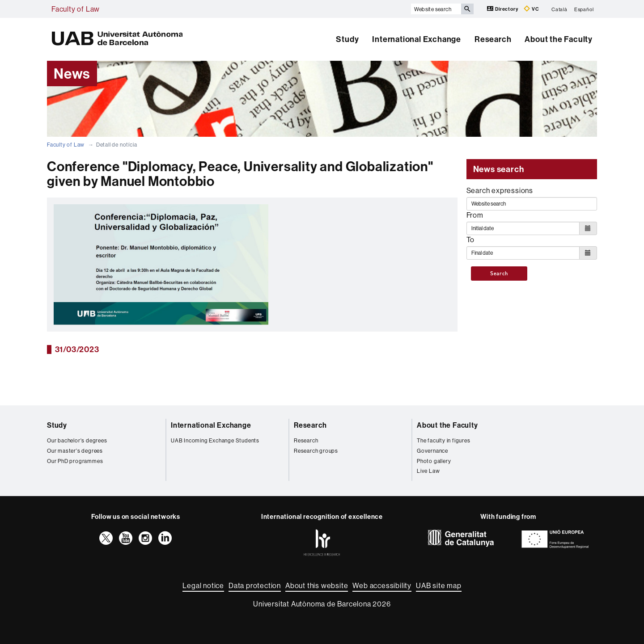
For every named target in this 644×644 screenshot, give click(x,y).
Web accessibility (382, 585)
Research (493, 39)
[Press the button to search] (467, 9)
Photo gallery (434, 461)
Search (499, 274)
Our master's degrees (75, 451)
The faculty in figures (444, 440)
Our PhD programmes (75, 461)
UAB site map (439, 585)
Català (559, 9)
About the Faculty (559, 39)
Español (584, 9)
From (475, 215)
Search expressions (500, 190)
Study (347, 39)
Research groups (316, 451)
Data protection (255, 585)
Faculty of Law (76, 9)
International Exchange (417, 39)
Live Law (428, 471)
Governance (432, 451)
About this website (317, 585)
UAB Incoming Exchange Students (215, 440)
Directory (503, 9)
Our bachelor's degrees (77, 440)
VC (531, 9)
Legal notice (203, 585)
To (471, 240)
